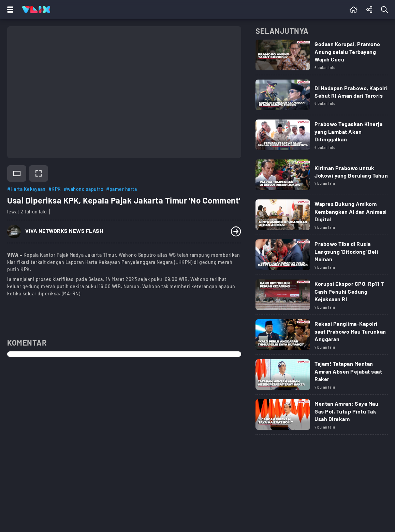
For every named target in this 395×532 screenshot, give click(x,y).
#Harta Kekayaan (26, 189)
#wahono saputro (84, 189)
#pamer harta (121, 189)
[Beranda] (354, 10)
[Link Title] (322, 57)
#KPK (55, 189)
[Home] (36, 10)
